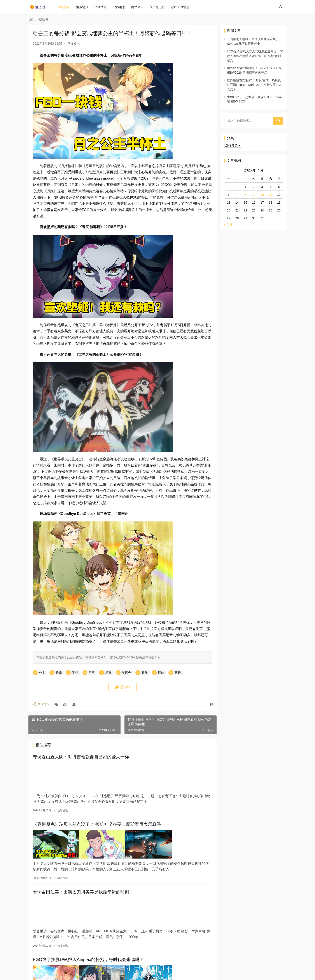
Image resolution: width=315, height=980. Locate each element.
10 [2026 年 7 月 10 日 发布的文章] (262, 195)
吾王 (92, 673)
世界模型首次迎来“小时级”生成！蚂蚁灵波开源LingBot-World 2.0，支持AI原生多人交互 (254, 85)
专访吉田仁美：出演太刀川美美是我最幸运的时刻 (81, 891)
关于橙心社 (160, 7)
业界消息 (122, 7)
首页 (31, 20)
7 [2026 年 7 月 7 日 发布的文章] (237, 195)
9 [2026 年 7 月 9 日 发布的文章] (254, 195)
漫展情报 (85, 7)
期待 (161, 673)
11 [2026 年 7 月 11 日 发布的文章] (271, 195)
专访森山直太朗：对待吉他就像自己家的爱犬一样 (81, 757)
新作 (145, 673)
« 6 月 (228, 224)
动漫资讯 (67, 7)
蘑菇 (178, 673)
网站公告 (140, 7)
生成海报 (42, 705)
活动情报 (103, 7)
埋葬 (108, 673)
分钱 (59, 673)
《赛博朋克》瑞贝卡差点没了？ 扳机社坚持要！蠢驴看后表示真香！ (99, 824)
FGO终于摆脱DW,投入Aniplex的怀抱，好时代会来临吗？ (88, 958)
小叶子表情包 (183, 7)
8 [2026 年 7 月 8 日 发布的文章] (245, 195)
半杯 (75, 673)
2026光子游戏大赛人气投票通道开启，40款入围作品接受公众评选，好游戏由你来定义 (255, 56)
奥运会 (126, 673)
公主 (42, 673)
